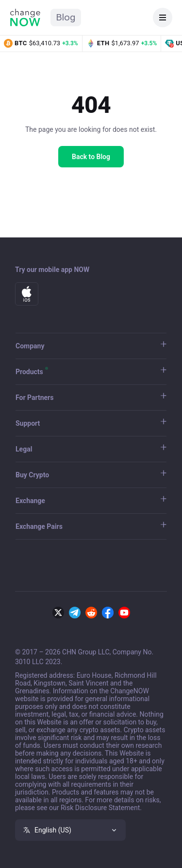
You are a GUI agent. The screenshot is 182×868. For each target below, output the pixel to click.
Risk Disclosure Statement (100, 808)
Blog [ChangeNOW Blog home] (66, 17)
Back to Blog (91, 157)
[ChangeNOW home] (25, 18)
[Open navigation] (163, 18)
